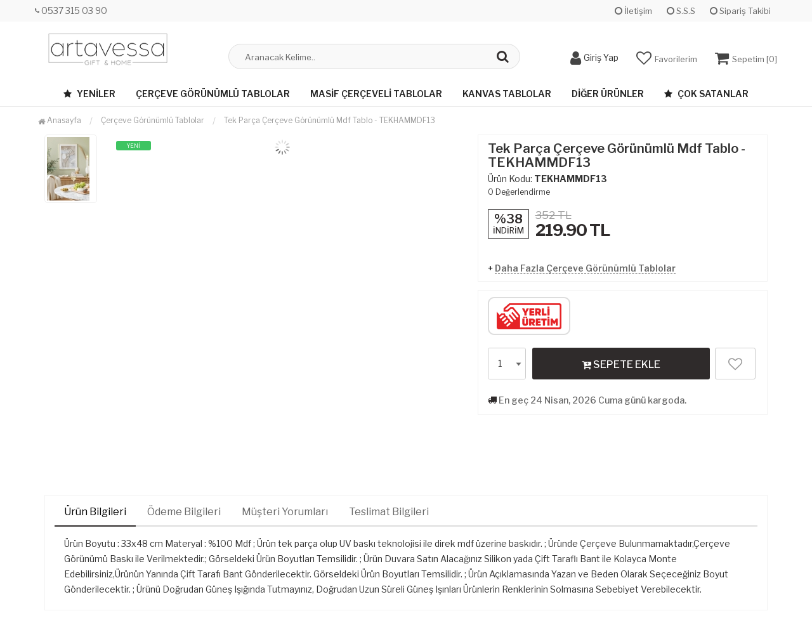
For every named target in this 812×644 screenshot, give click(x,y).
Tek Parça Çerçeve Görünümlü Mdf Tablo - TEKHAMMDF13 (330, 120)
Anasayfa (60, 120)
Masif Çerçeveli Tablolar (376, 94)
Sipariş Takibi (740, 11)
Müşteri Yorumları (285, 512)
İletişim (633, 11)
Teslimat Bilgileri (389, 512)
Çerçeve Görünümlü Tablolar (213, 94)
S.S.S (681, 11)
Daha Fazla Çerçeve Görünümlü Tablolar (585, 268)
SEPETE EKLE (621, 364)
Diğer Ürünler (608, 94)
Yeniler (89, 94)
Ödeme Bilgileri (184, 512)
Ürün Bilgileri (95, 512)
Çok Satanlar (706, 94)
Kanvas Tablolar (507, 94)
